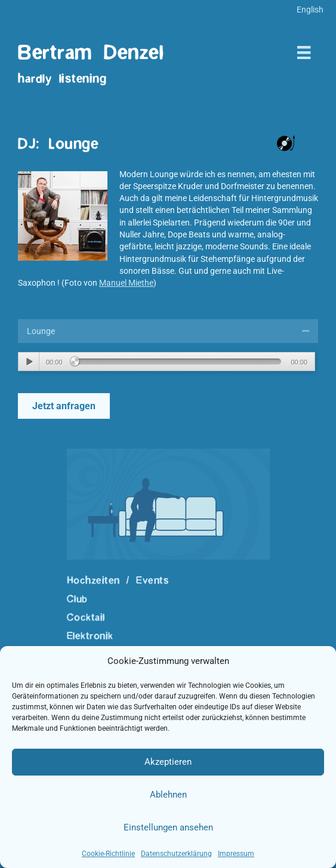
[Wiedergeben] (29, 362)
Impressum (236, 854)
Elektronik (90, 636)
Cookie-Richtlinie (108, 854)
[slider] (178, 362)
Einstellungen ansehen (168, 827)
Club (77, 599)
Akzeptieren (168, 762)
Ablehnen (168, 795)
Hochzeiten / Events (118, 580)
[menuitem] (310, 9)
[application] (167, 362)
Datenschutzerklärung (176, 854)
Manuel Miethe (126, 283)
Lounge (41, 331)
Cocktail (86, 617)
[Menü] (304, 52)
